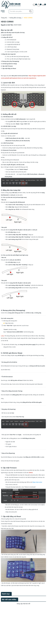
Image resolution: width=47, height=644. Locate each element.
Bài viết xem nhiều (9, 599)
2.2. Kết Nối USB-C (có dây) (12, 42)
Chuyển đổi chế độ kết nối (14, 45)
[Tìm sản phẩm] (21, 11)
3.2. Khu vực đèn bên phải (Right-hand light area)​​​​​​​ (14, 255)
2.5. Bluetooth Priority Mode (12, 49)
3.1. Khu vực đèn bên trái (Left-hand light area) (17, 57)
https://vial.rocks (9, 323)
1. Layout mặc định (6, 35)
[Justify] (30, 11)
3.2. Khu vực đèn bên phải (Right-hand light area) (18, 59)
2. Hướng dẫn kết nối (7, 37)
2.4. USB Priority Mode (11, 47)
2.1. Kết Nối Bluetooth (10, 40)
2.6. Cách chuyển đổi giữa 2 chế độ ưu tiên (16, 52)
